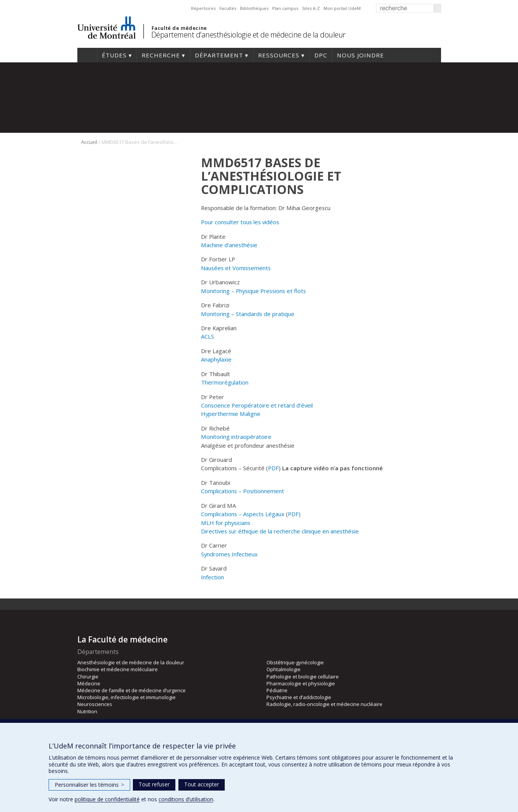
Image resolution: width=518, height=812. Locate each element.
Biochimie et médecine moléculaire (118, 669)
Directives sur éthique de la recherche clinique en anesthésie (280, 531)
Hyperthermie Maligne (231, 414)
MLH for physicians (226, 523)
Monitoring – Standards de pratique (248, 314)
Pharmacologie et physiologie (301, 683)
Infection (212, 577)
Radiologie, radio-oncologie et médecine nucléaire (324, 704)
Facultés (228, 8)
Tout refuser (154, 784)
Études (114, 55)
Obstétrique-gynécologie (295, 662)
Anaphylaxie (216, 359)
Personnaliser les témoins (89, 785)
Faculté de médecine (179, 28)
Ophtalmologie (284, 669)
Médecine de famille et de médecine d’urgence (132, 690)
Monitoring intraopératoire (236, 437)
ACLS (208, 336)
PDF (273, 468)
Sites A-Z (311, 8)
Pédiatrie (277, 690)
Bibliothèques (254, 8)
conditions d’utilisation (186, 799)
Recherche (161, 55)
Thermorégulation (225, 382)
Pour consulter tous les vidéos (240, 222)
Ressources (279, 55)
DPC (321, 55)
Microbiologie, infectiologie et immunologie (127, 697)
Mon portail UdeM (342, 8)
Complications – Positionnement (243, 491)
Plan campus (285, 8)
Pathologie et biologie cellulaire (303, 677)
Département (219, 55)
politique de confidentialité (107, 799)
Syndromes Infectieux (229, 554)
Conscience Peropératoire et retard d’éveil (257, 405)
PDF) (294, 514)
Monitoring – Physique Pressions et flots (253, 291)
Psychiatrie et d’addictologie (299, 697)
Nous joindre (360, 55)
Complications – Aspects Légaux (243, 514)
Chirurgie (88, 677)
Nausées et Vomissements (236, 268)
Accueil (87, 55)
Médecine (89, 683)
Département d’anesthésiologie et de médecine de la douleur (248, 35)
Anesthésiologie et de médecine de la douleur (131, 662)
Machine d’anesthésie (229, 245)
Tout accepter (202, 784)
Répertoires (203, 8)
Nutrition (87, 711)
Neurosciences (95, 704)
